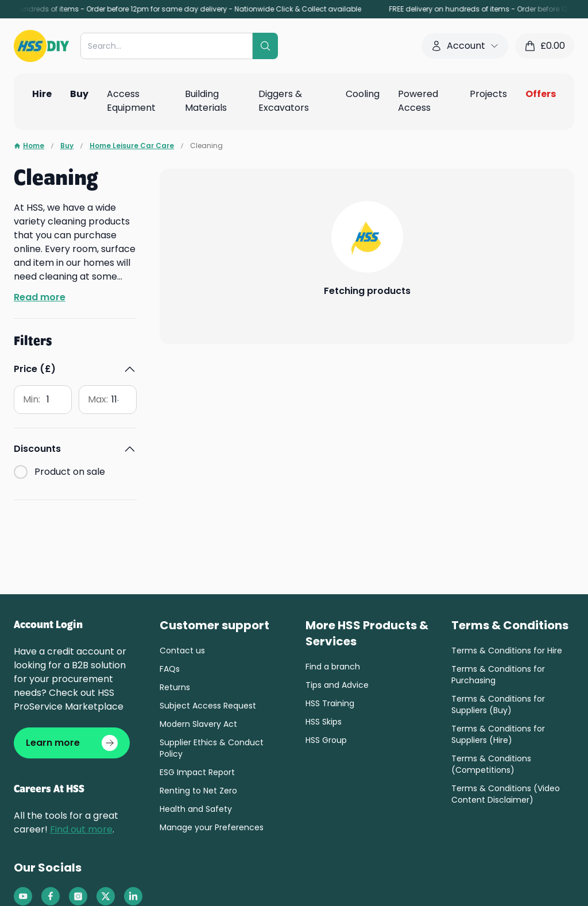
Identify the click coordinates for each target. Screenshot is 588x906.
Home (29, 146)
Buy (67, 146)
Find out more (81, 829)
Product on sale (70, 392)
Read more (40, 297)
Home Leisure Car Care (132, 146)
